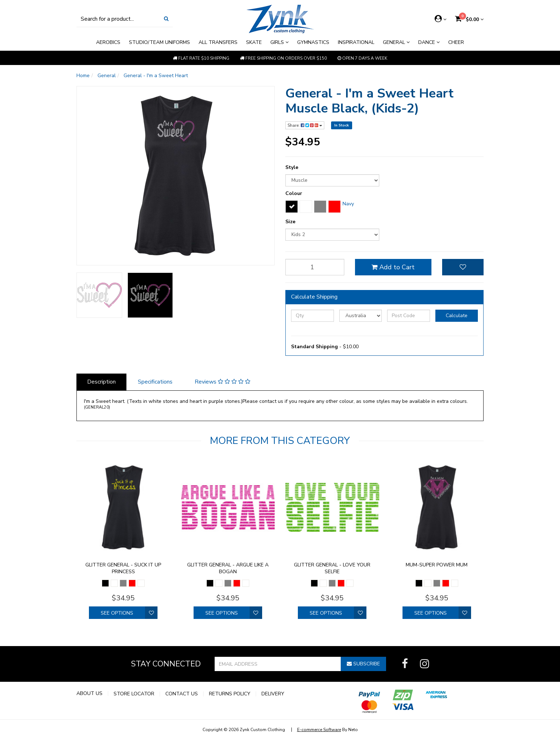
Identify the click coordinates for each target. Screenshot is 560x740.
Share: (305, 125)
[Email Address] (278, 664)
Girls (279, 42)
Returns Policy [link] (230, 694)
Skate (254, 42)
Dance (429, 42)
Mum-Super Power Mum (437, 565)
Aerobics (108, 42)
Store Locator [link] (134, 694)
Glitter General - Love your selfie (332, 568)
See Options (117, 613)
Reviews (222, 382)
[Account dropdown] (441, 19)
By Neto (327, 730)
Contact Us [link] (182, 694)
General (396, 42)
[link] (405, 664)
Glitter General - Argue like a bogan (228, 568)
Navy (348, 204)
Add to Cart (393, 267)
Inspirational (356, 42)
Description (101, 382)
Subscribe (363, 664)
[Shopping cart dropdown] (469, 19)
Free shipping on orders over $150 (283, 58)
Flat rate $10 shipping (201, 58)
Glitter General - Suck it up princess (123, 568)
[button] (463, 267)
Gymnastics (313, 42)
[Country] (361, 316)
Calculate (457, 316)
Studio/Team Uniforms (159, 42)
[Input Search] (118, 19)
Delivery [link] (273, 694)
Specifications (155, 382)
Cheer (456, 42)
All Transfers (218, 42)
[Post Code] (409, 316)
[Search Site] (166, 19)
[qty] (315, 267)
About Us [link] (89, 694)
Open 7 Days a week (362, 58)
